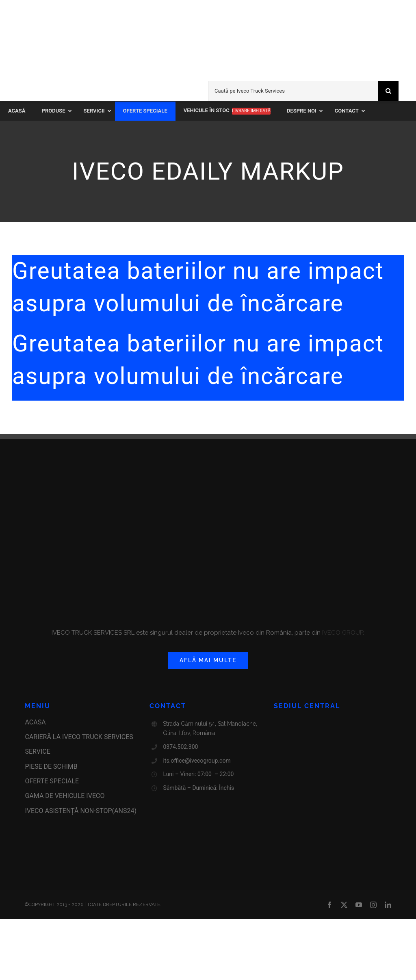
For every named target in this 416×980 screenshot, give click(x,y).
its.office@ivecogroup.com (197, 761)
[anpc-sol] (43, 863)
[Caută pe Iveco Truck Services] (293, 91)
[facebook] (329, 905)
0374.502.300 (180, 747)
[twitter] (344, 905)
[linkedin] (388, 905)
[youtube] (359, 905)
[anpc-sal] (43, 848)
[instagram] (373, 905)
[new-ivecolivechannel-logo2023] (288, 15)
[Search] (388, 91)
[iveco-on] (33, 96)
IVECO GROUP (342, 633)
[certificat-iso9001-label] (43, 878)
